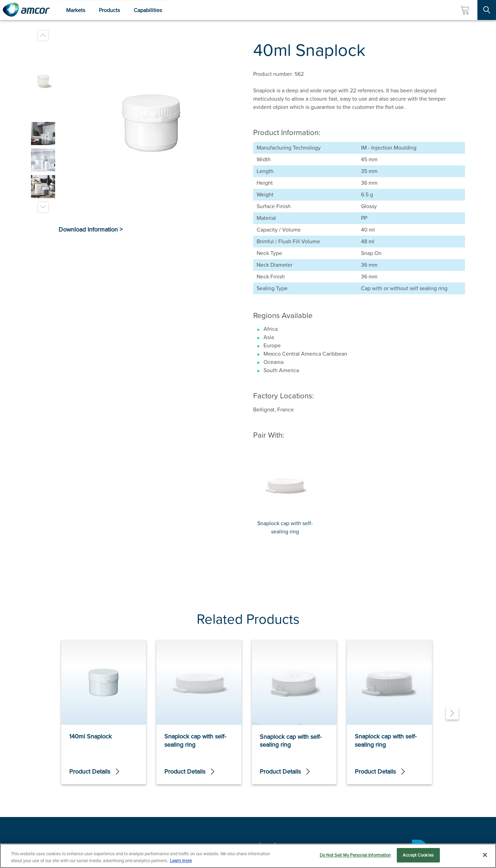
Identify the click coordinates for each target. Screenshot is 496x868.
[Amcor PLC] (26, 10)
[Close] (485, 856)
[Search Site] (487, 10)
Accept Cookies (418, 856)
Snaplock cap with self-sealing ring (285, 527)
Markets (76, 10)
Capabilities (148, 10)
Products (109, 10)
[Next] (452, 713)
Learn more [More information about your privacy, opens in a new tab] (181, 862)
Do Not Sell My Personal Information (355, 856)
